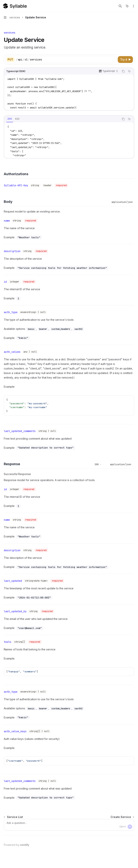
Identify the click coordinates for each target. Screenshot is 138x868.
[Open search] (120, 6)
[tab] (10, 119)
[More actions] (133, 6)
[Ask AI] (129, 71)
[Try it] (125, 60)
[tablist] (62, 119)
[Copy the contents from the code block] (123, 71)
